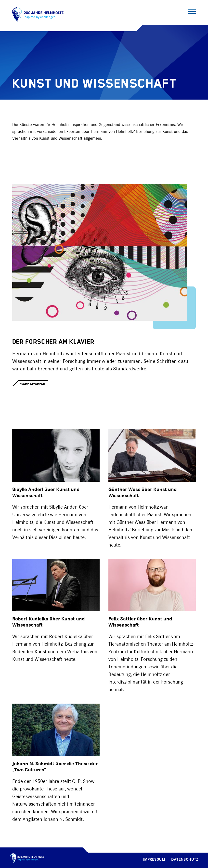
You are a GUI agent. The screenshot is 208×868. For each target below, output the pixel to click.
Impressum (154, 860)
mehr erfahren (32, 384)
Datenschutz (185, 860)
